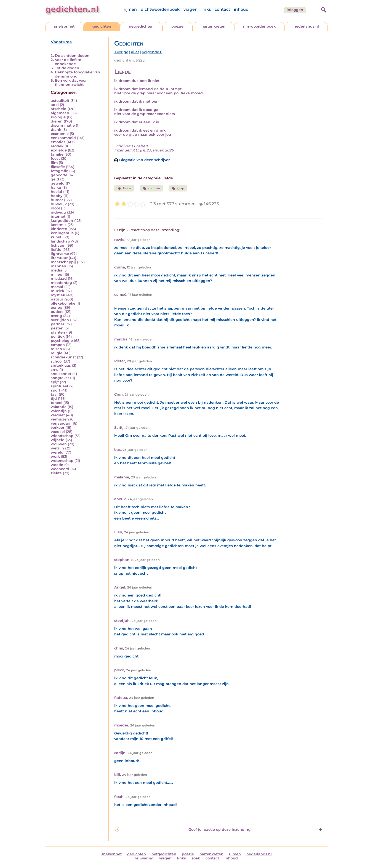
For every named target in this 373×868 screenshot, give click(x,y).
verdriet (58, 415)
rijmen (130, 9)
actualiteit (60, 101)
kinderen (59, 229)
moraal (57, 287)
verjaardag (61, 423)
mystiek (58, 295)
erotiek (57, 146)
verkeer (58, 428)
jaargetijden (62, 221)
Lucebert (140, 146)
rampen (58, 345)
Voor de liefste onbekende (68, 62)
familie (57, 154)
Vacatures (61, 42)
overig (56, 316)
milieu (57, 274)
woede (57, 465)
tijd (54, 399)
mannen (58, 266)
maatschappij (63, 262)
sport (55, 390)
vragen (191, 9)
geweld (58, 183)
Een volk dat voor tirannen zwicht (71, 82)
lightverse (60, 254)
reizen (56, 349)
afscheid (59, 109)
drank (56, 130)
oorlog (57, 307)
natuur (57, 299)
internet (58, 216)
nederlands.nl (306, 26)
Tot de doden (67, 68)
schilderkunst (63, 357)
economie (60, 134)
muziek (58, 291)
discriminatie (63, 125)
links (206, 9)
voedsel (58, 432)
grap (178, 188)
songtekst (60, 378)
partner (58, 324)
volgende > (152, 52)
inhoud (241, 9)
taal (54, 394)
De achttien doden (72, 56)
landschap (60, 241)
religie (57, 353)
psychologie (62, 341)
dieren (57, 121)
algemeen (60, 113)
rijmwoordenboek (259, 26)
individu (58, 212)
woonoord (60, 469)
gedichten (102, 26)
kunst (56, 237)
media (57, 270)
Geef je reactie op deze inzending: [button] (183, 829)
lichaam (58, 245)
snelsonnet (64, 26)
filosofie (58, 167)
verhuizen (60, 419)
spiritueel (59, 386)
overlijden (60, 320)
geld (55, 179)
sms (54, 370)
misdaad (59, 279)
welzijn (57, 448)
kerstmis (59, 225)
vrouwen (59, 444)
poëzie (177, 26)
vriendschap (62, 436)
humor (57, 200)
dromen (151, 188)
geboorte (59, 175)
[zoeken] (323, 9)
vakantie (59, 407)
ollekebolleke (63, 303)
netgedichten (141, 26)
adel (55, 105)
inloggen (295, 10)
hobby (57, 196)
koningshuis (62, 233)
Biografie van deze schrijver (142, 160)
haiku (56, 187)
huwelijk (59, 204)
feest (55, 159)
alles (135, 52)
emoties (58, 142)
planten (58, 332)
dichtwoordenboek (160, 9)
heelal (56, 192)
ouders (57, 312)
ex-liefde (59, 150)
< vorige (121, 52)
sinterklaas (61, 365)
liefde (56, 250)
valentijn (59, 411)
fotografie (59, 171)
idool (55, 208)
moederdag (61, 283)
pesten (57, 328)
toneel (57, 403)
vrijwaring (144, 858)
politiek (58, 336)
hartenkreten (213, 26)
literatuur (59, 258)
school (57, 361)
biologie (58, 117)
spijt (55, 382)
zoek (196, 858)
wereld (57, 452)
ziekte (56, 473)
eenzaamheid (63, 138)
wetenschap (62, 461)
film (54, 163)
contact (222, 9)
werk (55, 456)
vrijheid (58, 440)
